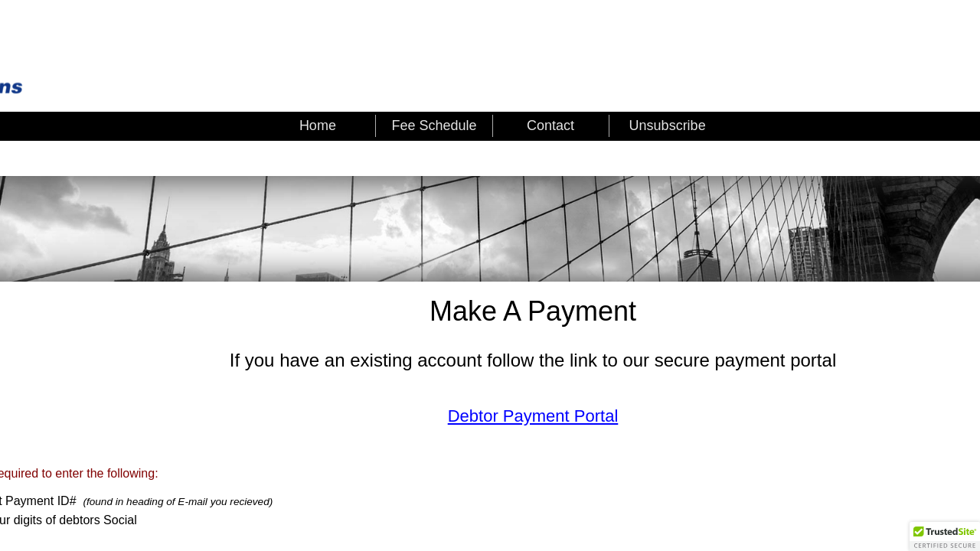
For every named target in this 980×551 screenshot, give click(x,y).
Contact (550, 126)
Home (318, 126)
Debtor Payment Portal (533, 416)
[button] (945, 536)
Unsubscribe (668, 126)
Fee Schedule (434, 126)
